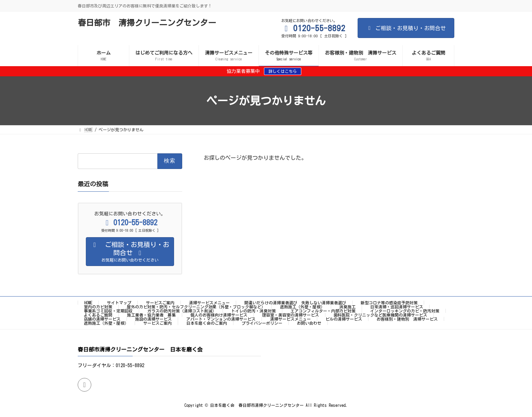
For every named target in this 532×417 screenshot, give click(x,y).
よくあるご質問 (98, 315)
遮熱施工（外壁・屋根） (302, 307)
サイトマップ (119, 303)
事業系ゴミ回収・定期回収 (108, 311)
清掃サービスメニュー (209, 303)
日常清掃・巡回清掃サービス (397, 307)
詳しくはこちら (283, 71)
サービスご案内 (160, 303)
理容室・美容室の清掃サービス (290, 315)
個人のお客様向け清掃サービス (219, 315)
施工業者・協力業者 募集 (151, 315)
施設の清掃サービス (153, 319)
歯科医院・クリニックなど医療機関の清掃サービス (380, 315)
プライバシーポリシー (262, 323)
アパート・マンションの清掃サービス (221, 319)
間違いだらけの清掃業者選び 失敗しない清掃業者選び (295, 303)
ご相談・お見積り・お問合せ (406, 28)
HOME (88, 303)
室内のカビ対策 (98, 307)
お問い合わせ (309, 323)
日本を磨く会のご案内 (207, 323)
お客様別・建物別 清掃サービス (407, 319)
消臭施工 (347, 307)
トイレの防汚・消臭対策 (253, 311)
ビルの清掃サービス (344, 319)
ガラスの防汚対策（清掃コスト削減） (182, 311)
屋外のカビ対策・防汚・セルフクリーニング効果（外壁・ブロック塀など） (196, 307)
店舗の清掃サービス (102, 319)
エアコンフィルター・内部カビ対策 (323, 311)
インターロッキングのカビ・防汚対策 (405, 311)
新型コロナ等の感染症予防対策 (389, 303)
